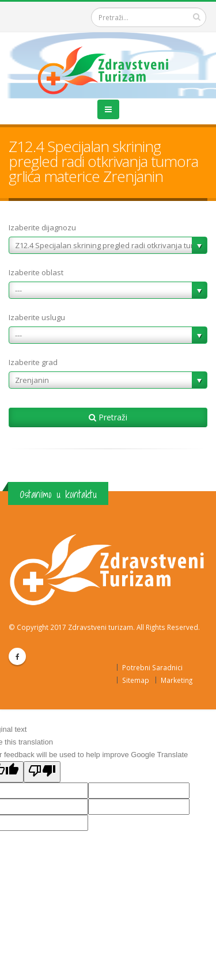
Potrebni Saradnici (152, 667)
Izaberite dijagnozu (42, 227)
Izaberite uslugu (37, 317)
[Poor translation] (42, 772)
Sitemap (136, 680)
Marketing (177, 680)
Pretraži (108, 417)
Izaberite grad (33, 362)
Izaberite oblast (36, 272)
